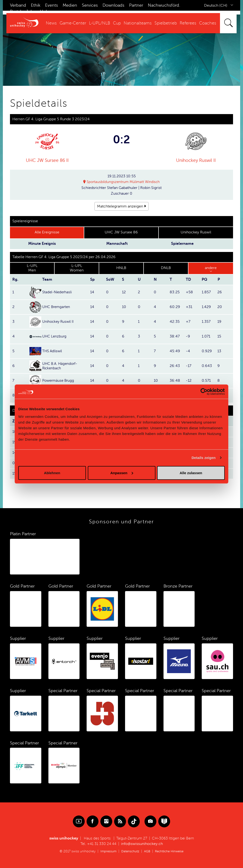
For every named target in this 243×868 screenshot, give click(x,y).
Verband (18, 5)
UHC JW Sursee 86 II (47, 160)
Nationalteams (138, 23)
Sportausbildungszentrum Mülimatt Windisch (123, 182)
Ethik (36, 5)
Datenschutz (129, 851)
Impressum (106, 851)
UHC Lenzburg (55, 337)
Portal (16, 11)
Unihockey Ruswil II (196, 160)
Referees (188, 23)
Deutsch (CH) (216, 5)
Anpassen (122, 473)
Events (51, 5)
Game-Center (73, 23)
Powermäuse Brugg (59, 381)
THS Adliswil (53, 351)
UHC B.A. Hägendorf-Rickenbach (61, 366)
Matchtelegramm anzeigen (120, 206)
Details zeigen (203, 458)
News (51, 23)
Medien (70, 5)
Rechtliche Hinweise (170, 851)
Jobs (30, 11)
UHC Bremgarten (57, 307)
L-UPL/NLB (100, 23)
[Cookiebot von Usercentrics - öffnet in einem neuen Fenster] (204, 392)
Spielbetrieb (166, 23)
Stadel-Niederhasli (58, 292)
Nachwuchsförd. (164, 5)
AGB (147, 851)
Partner (136, 5)
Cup (117, 23)
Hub (44, 11)
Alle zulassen (191, 473)
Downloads (113, 5)
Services (90, 5)
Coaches (208, 23)
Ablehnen (52, 473)
